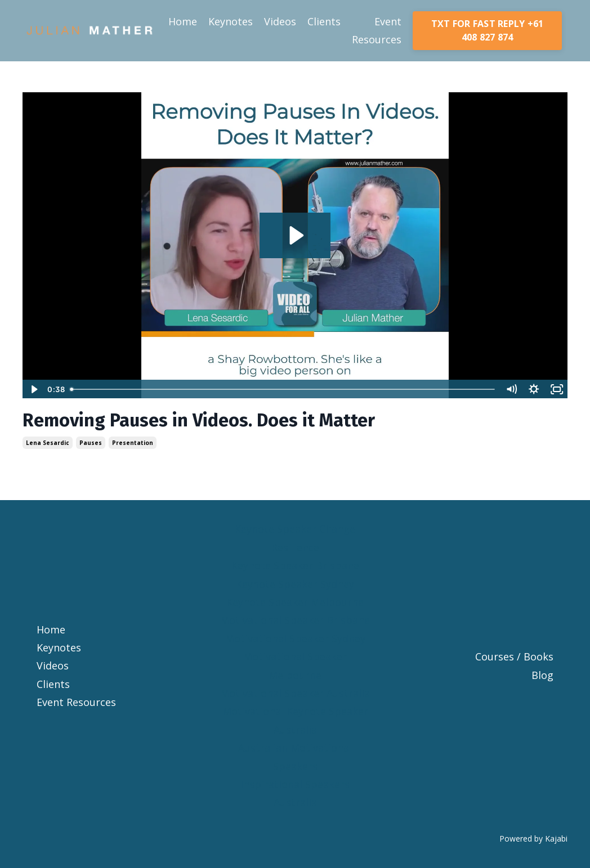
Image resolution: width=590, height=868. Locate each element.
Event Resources (377, 30)
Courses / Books (514, 656)
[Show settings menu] (534, 389)
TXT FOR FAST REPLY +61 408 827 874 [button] (488, 30)
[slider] (283, 389)
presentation (133, 443)
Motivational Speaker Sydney (295, 638)
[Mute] (511, 389)
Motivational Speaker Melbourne (295, 665)
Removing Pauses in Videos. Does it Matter (199, 420)
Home (183, 21)
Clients (324, 21)
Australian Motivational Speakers (295, 757)
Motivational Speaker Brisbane (295, 620)
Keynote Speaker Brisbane (295, 565)
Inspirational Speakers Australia (295, 793)
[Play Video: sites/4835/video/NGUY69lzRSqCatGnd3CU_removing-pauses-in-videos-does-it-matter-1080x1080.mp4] (295, 235)
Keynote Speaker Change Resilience (295, 538)
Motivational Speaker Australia (295, 693)
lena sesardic (48, 443)
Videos (280, 21)
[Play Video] (33, 389)
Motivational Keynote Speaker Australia (295, 720)
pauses (91, 443)
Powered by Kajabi (533, 838)
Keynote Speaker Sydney (295, 584)
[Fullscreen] (557, 389)
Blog (542, 675)
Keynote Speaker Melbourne (295, 602)
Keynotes (231, 21)
